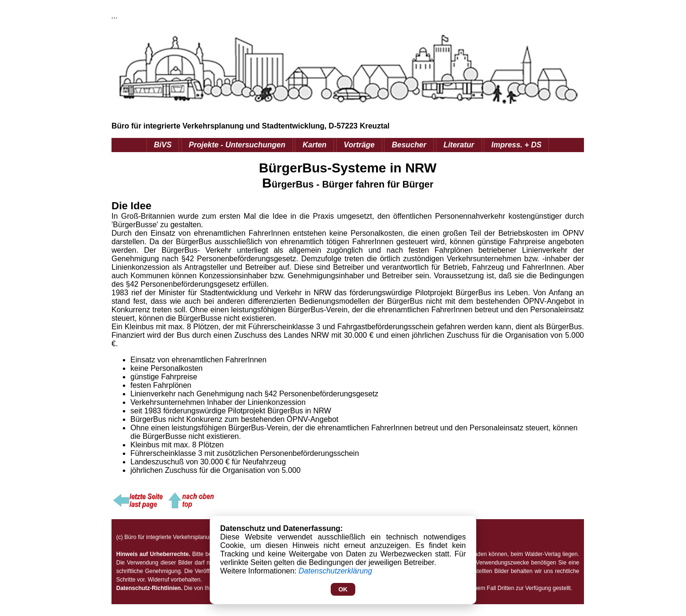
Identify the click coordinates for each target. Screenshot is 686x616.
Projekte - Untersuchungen (237, 145)
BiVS (163, 145)
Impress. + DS (516, 145)
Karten (314, 145)
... (115, 16)
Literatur (459, 145)
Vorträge (359, 145)
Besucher (409, 145)
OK (343, 589)
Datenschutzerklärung (335, 571)
